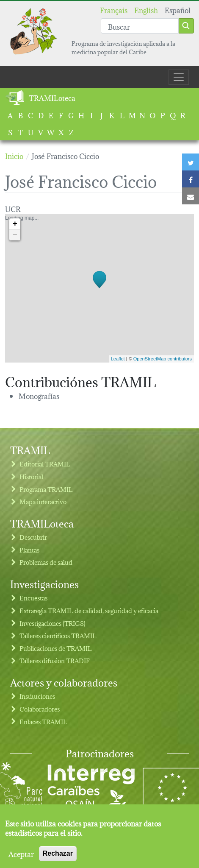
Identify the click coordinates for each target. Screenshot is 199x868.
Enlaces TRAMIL (43, 721)
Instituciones (37, 696)
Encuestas (33, 598)
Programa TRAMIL (46, 489)
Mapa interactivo (43, 501)
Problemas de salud (46, 562)
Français (114, 10)
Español (178, 10)
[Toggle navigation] (179, 77)
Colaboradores (40, 709)
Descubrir (33, 537)
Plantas (29, 550)
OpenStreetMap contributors (163, 359)
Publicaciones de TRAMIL (56, 648)
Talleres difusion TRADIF (55, 660)
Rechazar (58, 857)
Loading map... (98, 288)
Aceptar (21, 857)
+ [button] (15, 224)
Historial (31, 476)
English (146, 10)
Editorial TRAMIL (45, 464)
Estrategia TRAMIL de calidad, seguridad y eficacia (89, 610)
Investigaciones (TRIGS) (53, 623)
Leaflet (118, 359)
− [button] (15, 235)
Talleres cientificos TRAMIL (58, 635)
